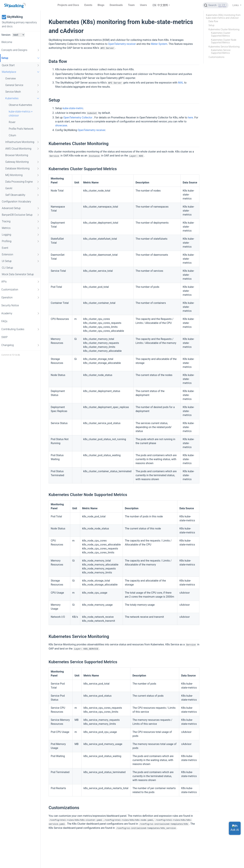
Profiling (21, 241)
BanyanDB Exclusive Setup (21, 215)
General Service (22, 85)
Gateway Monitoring (22, 162)
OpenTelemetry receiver (122, 44)
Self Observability (22, 195)
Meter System (159, 44)
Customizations (216, 57)
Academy (20, 313)
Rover (12, 122)
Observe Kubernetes (20, 105)
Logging (21, 235)
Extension (21, 255)
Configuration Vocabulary (16, 202)
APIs (20, 282)
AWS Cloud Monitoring (22, 149)
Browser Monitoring (17, 155)
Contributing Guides (20, 329)
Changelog (20, 345)
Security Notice (10, 305)
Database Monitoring (22, 169)
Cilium (12, 135)
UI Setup (21, 261)
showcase (61, 125)
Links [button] (236, 5)
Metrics (21, 228)
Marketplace (21, 72)
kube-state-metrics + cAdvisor (21, 114)
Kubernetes (23, 98)
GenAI (22, 188)
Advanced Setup (21, 208)
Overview (11, 78)
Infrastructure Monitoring (22, 142)
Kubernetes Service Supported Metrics (221, 52)
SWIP (4, 337)
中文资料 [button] (163, 5)
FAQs (4, 321)
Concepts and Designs (20, 50)
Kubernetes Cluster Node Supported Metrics (224, 41)
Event (5, 248)
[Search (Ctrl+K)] (216, 5)
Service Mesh (22, 92)
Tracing (21, 221)
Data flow (213, 21)
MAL (181, 83)
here (190, 118)
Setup (21, 58)
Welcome (7, 42)
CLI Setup (7, 268)
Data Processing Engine (22, 182)
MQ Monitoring (22, 175)
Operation (20, 298)
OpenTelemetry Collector (78, 118)
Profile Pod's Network (21, 129)
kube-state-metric (73, 108)
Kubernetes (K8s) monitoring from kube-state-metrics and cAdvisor (223, 16)
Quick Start (21, 65)
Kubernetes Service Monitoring (224, 47)
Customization (20, 290)
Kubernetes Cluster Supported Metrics (221, 34)
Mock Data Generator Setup (18, 274)
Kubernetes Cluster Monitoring (224, 29)
